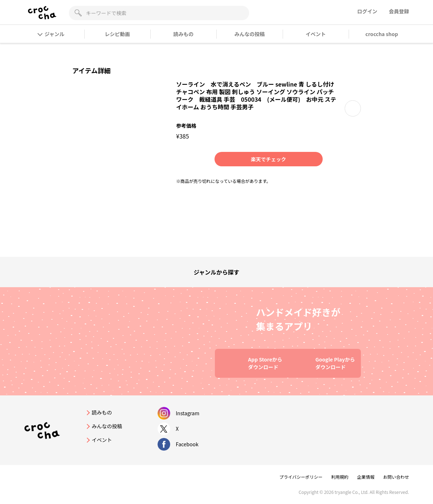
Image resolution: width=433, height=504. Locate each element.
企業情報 (366, 477)
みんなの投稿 (249, 34)
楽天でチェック (269, 159)
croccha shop (382, 34)
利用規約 (340, 477)
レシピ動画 (117, 34)
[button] (353, 108)
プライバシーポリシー (301, 477)
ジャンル (51, 34)
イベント (315, 34)
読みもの (184, 34)
